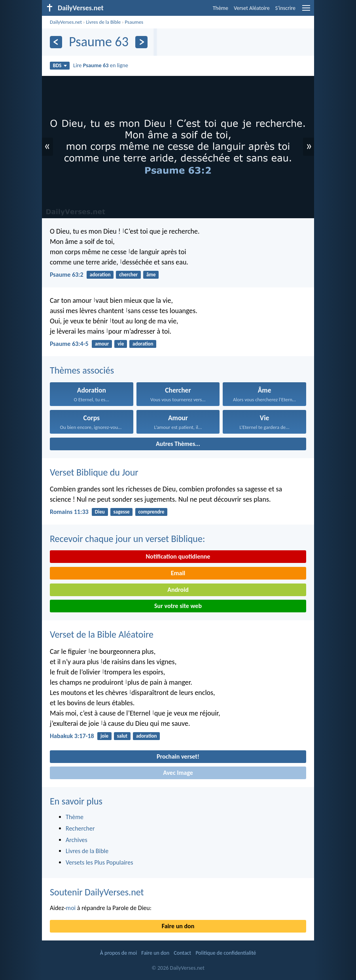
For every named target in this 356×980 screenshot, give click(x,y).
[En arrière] (56, 42)
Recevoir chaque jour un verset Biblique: (127, 539)
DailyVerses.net (66, 22)
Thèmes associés (82, 370)
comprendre (151, 512)
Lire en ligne (101, 65)
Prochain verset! (178, 756)
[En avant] (141, 42)
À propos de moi (118, 953)
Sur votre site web (178, 606)
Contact (182, 953)
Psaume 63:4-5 (69, 344)
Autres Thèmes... (178, 444)
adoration (100, 275)
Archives (77, 840)
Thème (221, 8)
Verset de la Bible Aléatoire (102, 634)
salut (122, 736)
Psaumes (134, 22)
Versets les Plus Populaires (99, 862)
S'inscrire (285, 8)
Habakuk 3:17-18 (72, 736)
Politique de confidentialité (226, 953)
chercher (128, 275)
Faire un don (178, 926)
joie (104, 736)
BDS (60, 65)
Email (178, 573)
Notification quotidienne (178, 556)
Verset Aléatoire (252, 8)
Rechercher (80, 828)
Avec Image (178, 773)
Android (178, 590)
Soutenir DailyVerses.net (97, 892)
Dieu (100, 512)
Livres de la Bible (103, 22)
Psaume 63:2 (67, 275)
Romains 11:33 (69, 512)
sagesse (122, 512)
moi (71, 908)
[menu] (306, 11)
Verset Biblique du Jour (94, 472)
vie (121, 344)
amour (102, 344)
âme (151, 275)
